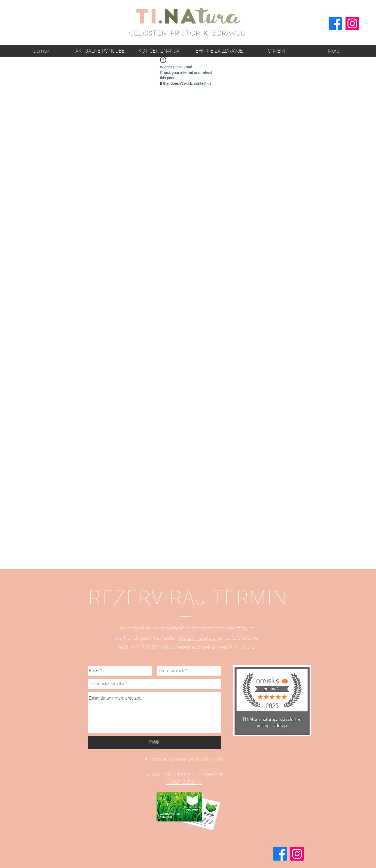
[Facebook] (335, 23)
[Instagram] (352, 23)
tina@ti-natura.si (197, 638)
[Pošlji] (154, 743)
